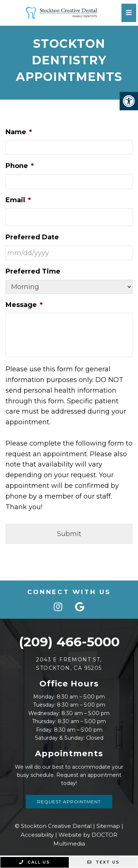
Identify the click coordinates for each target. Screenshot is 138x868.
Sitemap (108, 826)
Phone (20, 166)
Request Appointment (69, 802)
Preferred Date (32, 237)
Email (18, 200)
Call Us (35, 862)
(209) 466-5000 (69, 642)
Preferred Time (33, 271)
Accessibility (37, 835)
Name (19, 132)
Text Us (103, 862)
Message (24, 305)
